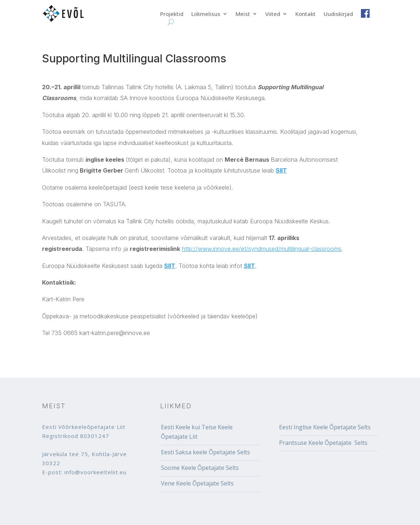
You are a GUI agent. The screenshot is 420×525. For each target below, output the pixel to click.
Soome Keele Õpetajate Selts (200, 468)
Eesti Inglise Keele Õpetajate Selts (325, 427)
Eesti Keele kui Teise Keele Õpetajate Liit (197, 432)
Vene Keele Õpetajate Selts (197, 483)
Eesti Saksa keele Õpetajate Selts (205, 452)
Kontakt (305, 14)
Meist (243, 14)
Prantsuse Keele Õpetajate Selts (323, 443)
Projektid (172, 14)
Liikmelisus (206, 14)
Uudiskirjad (338, 14)
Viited (273, 14)
